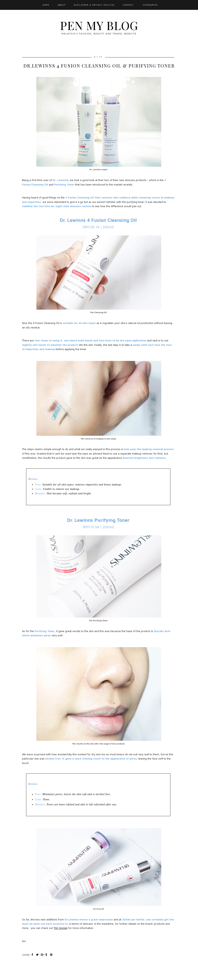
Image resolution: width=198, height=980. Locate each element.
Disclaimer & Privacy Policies (94, 5)
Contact (128, 5)
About (62, 5)
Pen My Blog (99, 25)
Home (46, 5)
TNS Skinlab (61, 928)
